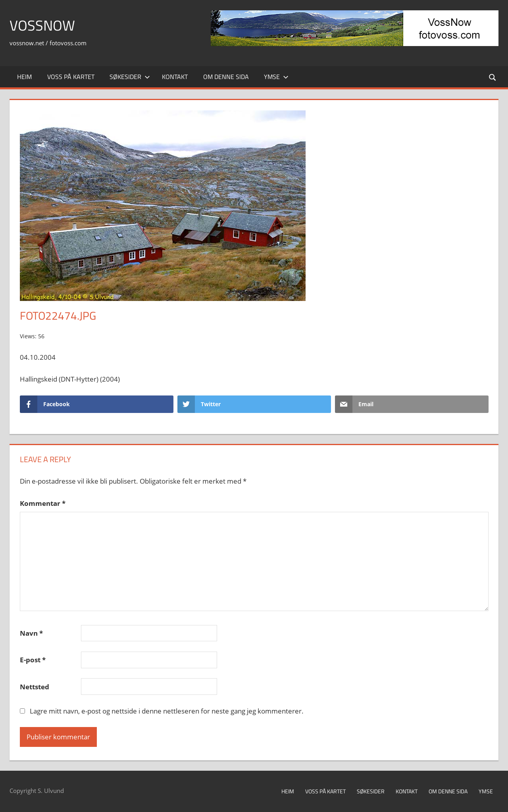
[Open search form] (493, 77)
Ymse (276, 77)
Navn (31, 633)
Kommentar (43, 503)
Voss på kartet (71, 77)
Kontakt (175, 77)
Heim (24, 77)
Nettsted (35, 687)
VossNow (42, 25)
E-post (33, 660)
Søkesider (130, 77)
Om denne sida (226, 77)
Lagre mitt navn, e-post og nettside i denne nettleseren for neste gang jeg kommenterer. (167, 711)
